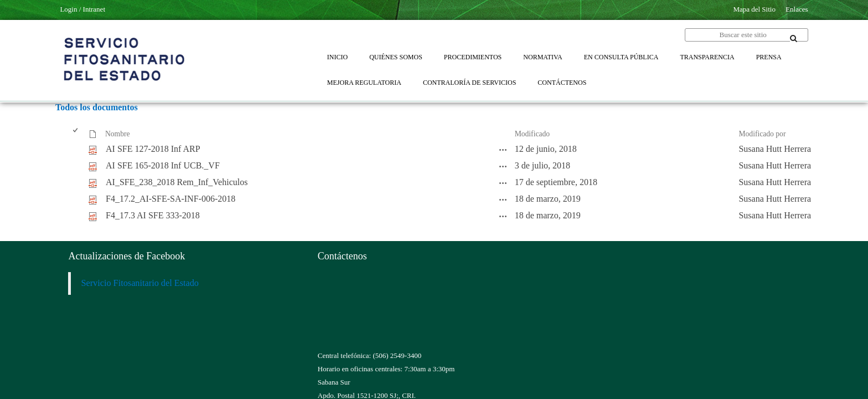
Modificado (532, 134)
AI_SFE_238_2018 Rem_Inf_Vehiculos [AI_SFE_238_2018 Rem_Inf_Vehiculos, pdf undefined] (177, 182)
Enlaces (797, 9)
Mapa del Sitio (754, 9)
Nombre (118, 134)
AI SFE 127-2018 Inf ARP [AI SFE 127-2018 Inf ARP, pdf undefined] (153, 149)
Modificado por (762, 134)
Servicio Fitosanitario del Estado (140, 283)
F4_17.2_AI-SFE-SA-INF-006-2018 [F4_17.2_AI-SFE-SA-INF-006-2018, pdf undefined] (170, 199)
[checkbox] (76, 134)
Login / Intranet (82, 9)
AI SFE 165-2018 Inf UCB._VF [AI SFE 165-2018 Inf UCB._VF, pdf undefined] (163, 165)
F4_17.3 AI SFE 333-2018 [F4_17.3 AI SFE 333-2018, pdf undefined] (153, 215)
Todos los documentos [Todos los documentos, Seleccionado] (97, 107)
